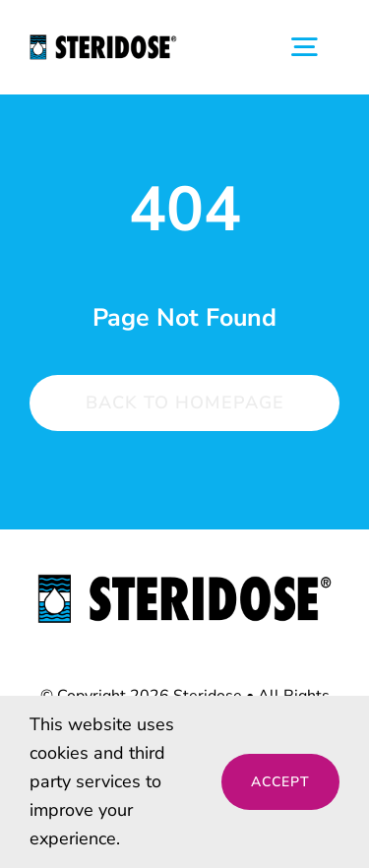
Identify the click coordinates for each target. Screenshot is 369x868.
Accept (280, 782)
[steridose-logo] (185, 582)
